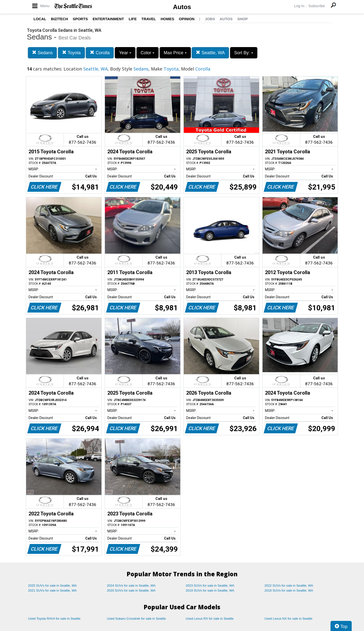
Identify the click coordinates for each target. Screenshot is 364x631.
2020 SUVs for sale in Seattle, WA (131, 590)
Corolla (100, 53)
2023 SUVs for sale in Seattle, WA (210, 586)
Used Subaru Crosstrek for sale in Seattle (136, 619)
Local (40, 19)
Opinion (187, 19)
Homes (167, 19)
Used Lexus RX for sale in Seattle (210, 619)
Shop (242, 19)
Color (148, 53)
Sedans (42, 53)
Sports (80, 19)
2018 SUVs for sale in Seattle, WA (289, 590)
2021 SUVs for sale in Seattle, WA (52, 590)
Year (125, 53)
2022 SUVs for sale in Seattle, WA (289, 586)
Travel (149, 19)
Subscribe (317, 6)
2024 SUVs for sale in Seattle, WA (131, 586)
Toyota (71, 53)
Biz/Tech (59, 19)
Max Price (175, 53)
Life (133, 19)
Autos (182, 7)
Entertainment (108, 19)
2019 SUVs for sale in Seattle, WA (210, 590)
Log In (299, 6)
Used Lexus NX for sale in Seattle (288, 619)
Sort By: (244, 53)
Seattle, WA (210, 53)
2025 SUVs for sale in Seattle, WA (52, 586)
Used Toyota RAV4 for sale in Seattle (54, 619)
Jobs (210, 19)
